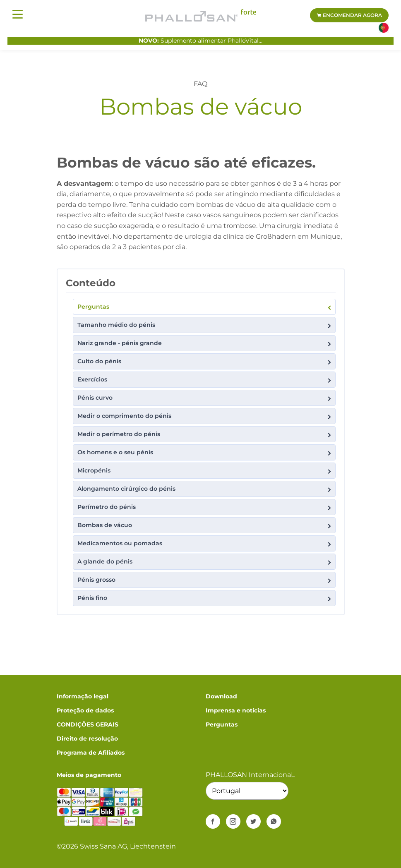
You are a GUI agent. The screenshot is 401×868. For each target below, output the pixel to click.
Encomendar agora (349, 15)
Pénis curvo (205, 398)
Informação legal (83, 696)
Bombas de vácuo (205, 526)
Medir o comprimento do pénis (205, 416)
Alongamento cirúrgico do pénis (205, 489)
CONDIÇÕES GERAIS (88, 724)
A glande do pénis (205, 562)
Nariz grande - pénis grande (205, 344)
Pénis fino (205, 598)
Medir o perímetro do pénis (205, 435)
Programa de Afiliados (91, 753)
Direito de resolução (87, 739)
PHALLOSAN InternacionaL (250, 775)
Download (221, 696)
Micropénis (205, 471)
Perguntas (205, 307)
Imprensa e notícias (236, 710)
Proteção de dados (85, 710)
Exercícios (205, 380)
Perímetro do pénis (205, 507)
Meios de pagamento (89, 775)
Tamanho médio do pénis (205, 325)
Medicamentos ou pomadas (205, 544)
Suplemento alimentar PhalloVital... (200, 41)
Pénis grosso (205, 580)
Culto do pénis (205, 362)
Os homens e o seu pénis (205, 453)
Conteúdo (91, 283)
